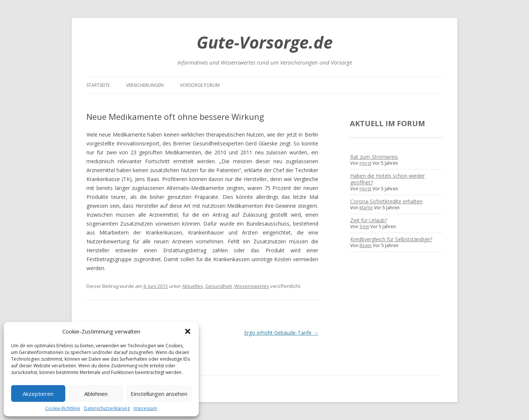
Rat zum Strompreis (374, 157)
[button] (188, 331)
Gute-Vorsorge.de (265, 42)
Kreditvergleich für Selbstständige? (391, 239)
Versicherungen (145, 85)
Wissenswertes (252, 286)
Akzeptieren (38, 394)
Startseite (98, 85)
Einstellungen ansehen (159, 394)
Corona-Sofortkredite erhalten (386, 201)
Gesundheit (218, 286)
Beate (366, 245)
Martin (366, 208)
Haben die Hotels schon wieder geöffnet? (387, 179)
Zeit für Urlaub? (369, 220)
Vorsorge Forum (200, 85)
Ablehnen (96, 394)
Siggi (364, 227)
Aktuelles (193, 286)
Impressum (145, 408)
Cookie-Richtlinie (63, 408)
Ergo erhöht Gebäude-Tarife (281, 333)
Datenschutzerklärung (107, 408)
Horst (365, 163)
